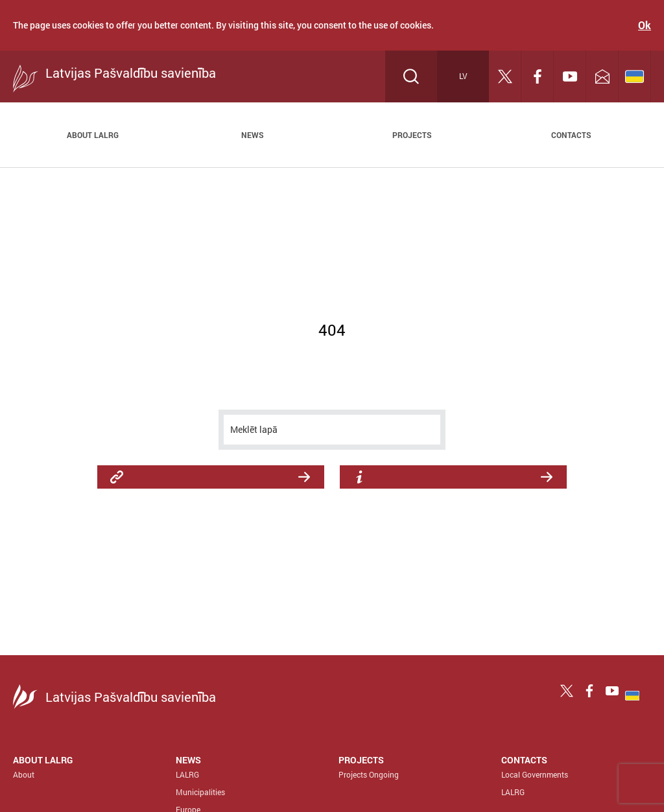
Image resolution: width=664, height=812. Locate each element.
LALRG (187, 774)
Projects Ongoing (369, 774)
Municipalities (200, 792)
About (24, 774)
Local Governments (535, 774)
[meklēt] (332, 430)
